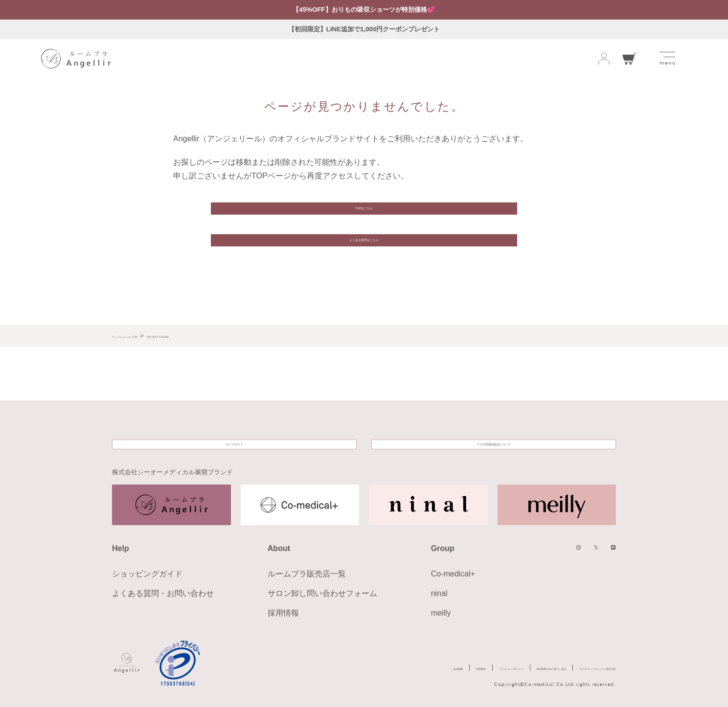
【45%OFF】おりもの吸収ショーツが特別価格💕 (364, 10)
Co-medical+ (453, 572)
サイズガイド (234, 435)
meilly (441, 611)
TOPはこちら (364, 218)
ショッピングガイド (147, 572)
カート (630, 60)
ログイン (604, 60)
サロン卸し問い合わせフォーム (322, 591)
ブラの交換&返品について (494, 435)
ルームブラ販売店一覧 (307, 572)
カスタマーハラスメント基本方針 (568, 668)
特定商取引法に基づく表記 (469, 668)
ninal (439, 591)
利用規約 (328, 668)
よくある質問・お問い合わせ (163, 591)
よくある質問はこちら (364, 268)
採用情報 (283, 611)
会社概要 (290, 668)
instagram (556, 550)
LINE (609, 550)
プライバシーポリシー (386, 668)
